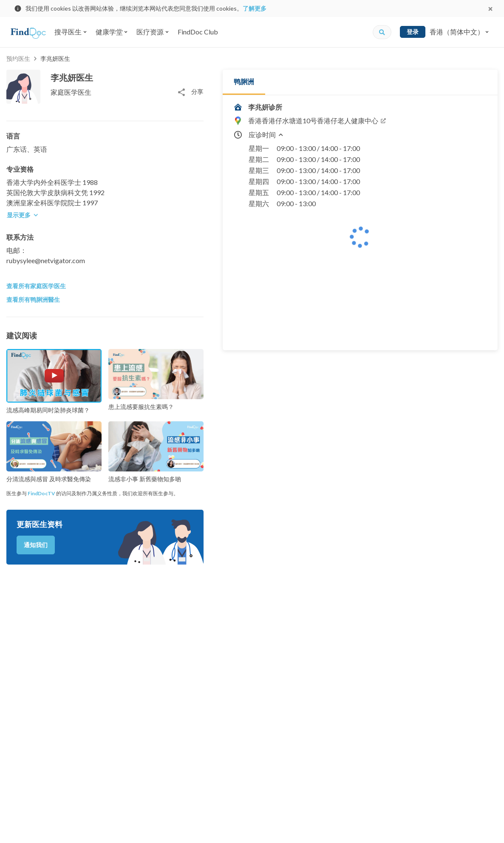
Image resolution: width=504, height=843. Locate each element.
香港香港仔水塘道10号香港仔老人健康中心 (317, 121)
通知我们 (36, 545)
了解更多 (255, 8)
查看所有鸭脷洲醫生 (33, 299)
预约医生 (18, 58)
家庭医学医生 (71, 92)
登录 (413, 32)
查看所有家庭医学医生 (36, 286)
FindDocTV (41, 493)
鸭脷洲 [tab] (244, 81)
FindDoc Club (198, 32)
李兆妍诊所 (265, 107)
